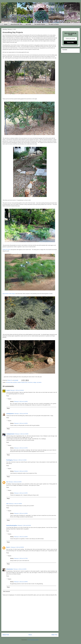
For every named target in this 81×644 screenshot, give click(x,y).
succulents (39, 382)
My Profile (28, 24)
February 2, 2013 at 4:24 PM (15, 482)
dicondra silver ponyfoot (12, 382)
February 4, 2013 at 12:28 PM (21, 582)
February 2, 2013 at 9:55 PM (17, 547)
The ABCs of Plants (54, 24)
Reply (8, 396)
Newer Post (6, 635)
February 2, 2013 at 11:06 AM (22, 434)
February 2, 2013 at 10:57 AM (21, 414)
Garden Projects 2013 (22, 382)
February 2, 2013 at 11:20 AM (20, 460)
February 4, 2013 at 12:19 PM (21, 401)
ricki (7, 504)
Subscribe (70, 42)
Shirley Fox (10, 380)
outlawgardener (10, 414)
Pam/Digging (9, 460)
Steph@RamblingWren (12, 525)
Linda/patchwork (10, 434)
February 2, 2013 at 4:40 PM (15, 504)
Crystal (8, 390)
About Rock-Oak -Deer (16, 24)
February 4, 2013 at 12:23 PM (21, 471)
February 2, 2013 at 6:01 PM (24, 525)
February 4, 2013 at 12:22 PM (21, 448)
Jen (7, 482)
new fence (30, 382)
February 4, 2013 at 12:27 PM (21, 558)
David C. (8, 547)
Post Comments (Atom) (33, 640)
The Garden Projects (40, 24)
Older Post (54, 635)
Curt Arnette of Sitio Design (9, 294)
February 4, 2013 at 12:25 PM (21, 513)
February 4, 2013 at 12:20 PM (21, 423)
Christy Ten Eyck (6, 250)
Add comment (6, 591)
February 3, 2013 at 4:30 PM (20, 569)
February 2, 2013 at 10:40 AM (17, 390)
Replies (10, 399)
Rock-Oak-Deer (41, 6)
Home (6, 24)
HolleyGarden (10, 569)
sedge (35, 382)
